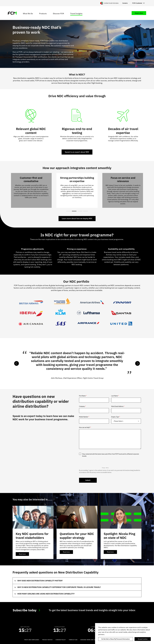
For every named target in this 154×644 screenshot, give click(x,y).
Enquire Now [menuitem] (139, 13)
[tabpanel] (77, 190)
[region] (125, 634)
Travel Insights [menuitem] (76, 13)
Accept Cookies (143, 639)
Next (137, 363)
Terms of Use (73, 640)
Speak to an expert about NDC (77, 152)
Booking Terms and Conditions (91, 640)
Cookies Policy (61, 640)
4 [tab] (86, 211)
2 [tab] (74, 211)
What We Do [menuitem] (28, 13)
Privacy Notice (47, 640)
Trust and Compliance (32, 640)
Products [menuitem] (43, 13)
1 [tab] (68, 211)
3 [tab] (80, 211)
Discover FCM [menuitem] (58, 13)
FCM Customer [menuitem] (137, 3)
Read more (24, 554)
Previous (16, 363)
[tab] (77, 581)
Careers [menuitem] (125, 3)
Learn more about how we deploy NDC (77, 218)
